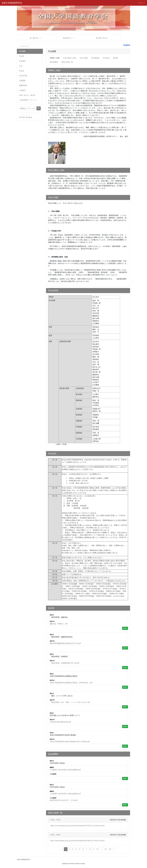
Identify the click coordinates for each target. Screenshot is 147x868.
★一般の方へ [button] (35, 38)
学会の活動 (84, 58)
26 (110, 849)
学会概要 (22, 51)
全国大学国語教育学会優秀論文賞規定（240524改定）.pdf (71, 683)
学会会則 (106, 58)
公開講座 (22, 81)
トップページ (24, 46)
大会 (21, 66)
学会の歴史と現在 (70, 58)
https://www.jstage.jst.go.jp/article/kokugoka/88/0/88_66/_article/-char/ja (77, 841)
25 (106, 849)
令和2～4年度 (55, 835)
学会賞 (21, 56)
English (127, 45)
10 (97, 849)
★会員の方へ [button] (68, 38)
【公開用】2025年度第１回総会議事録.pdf (65, 794)
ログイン (141, 3)
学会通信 (22, 61)
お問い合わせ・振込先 (27, 95)
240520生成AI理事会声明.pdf (60, 722)
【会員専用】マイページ (28, 100)
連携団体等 (23, 85)
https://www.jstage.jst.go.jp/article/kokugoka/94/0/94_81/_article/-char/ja (77, 826)
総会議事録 (54, 62)
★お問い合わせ (102, 38)
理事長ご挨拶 (55, 58)
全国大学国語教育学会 (12, 3)
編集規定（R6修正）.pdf (59, 624)
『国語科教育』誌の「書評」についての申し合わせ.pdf (70, 702)
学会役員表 (95, 58)
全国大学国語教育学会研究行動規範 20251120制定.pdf (70, 742)
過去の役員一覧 (67, 62)
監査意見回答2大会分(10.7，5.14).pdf (63, 800)
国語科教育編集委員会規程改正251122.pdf (65, 643)
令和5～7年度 (55, 820)
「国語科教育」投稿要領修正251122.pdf (65, 663)
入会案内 (22, 90)
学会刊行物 (23, 76)
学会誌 (21, 71)
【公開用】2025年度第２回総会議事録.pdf (65, 770)
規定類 (115, 58)
